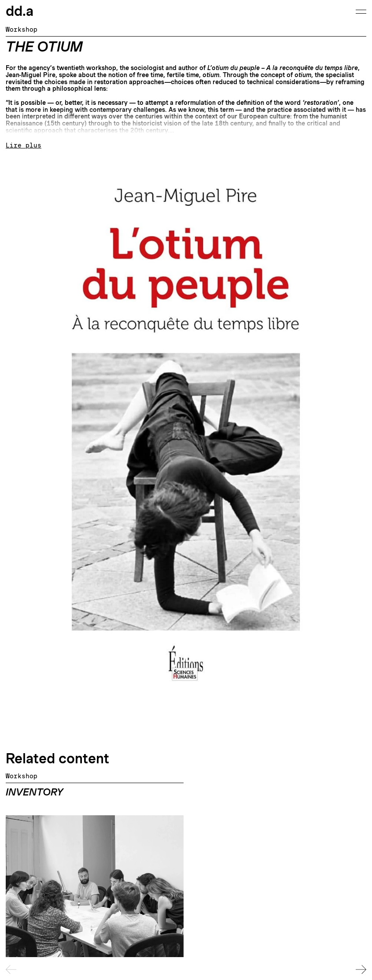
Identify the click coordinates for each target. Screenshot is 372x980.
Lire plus (24, 146)
